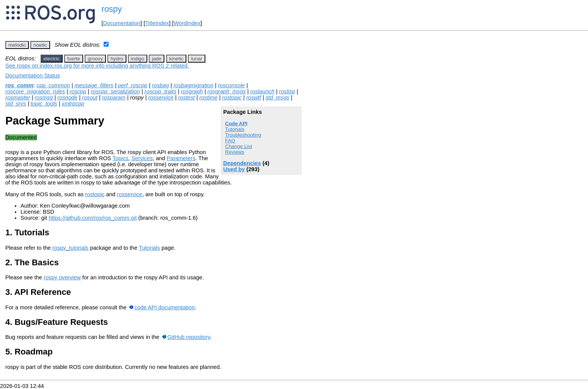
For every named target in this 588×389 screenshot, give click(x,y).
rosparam (114, 98)
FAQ (230, 141)
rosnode (67, 98)
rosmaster (18, 98)
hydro (117, 59)
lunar (197, 59)
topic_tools (44, 104)
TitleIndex (157, 23)
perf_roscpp (133, 85)
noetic (40, 45)
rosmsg (44, 98)
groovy (95, 59)
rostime (208, 98)
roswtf (253, 98)
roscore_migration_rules (35, 91)
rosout (90, 98)
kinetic (177, 59)
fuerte (74, 59)
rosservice (161, 98)
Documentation (122, 23)
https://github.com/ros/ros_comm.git (93, 218)
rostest (186, 98)
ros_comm (19, 85)
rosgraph (192, 91)
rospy (112, 9)
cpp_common (53, 85)
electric (52, 59)
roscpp (78, 91)
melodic (17, 45)
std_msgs (277, 98)
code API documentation (165, 307)
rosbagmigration (193, 85)
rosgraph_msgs (226, 91)
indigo (138, 59)
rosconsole (231, 85)
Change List (239, 146)
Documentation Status (33, 76)
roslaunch (262, 91)
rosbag (160, 85)
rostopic (232, 98)
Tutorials (235, 129)
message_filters (94, 85)
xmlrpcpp (73, 104)
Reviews (235, 152)
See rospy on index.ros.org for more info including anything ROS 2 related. (97, 66)
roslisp (287, 91)
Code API (236, 124)
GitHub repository (189, 337)
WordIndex (187, 23)
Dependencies (242, 163)
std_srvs (16, 104)
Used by (234, 169)
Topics (120, 158)
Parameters (181, 158)
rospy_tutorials (70, 248)
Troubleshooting (243, 135)
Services (142, 158)
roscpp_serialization (115, 91)
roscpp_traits (161, 91)
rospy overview (62, 277)
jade (157, 59)
